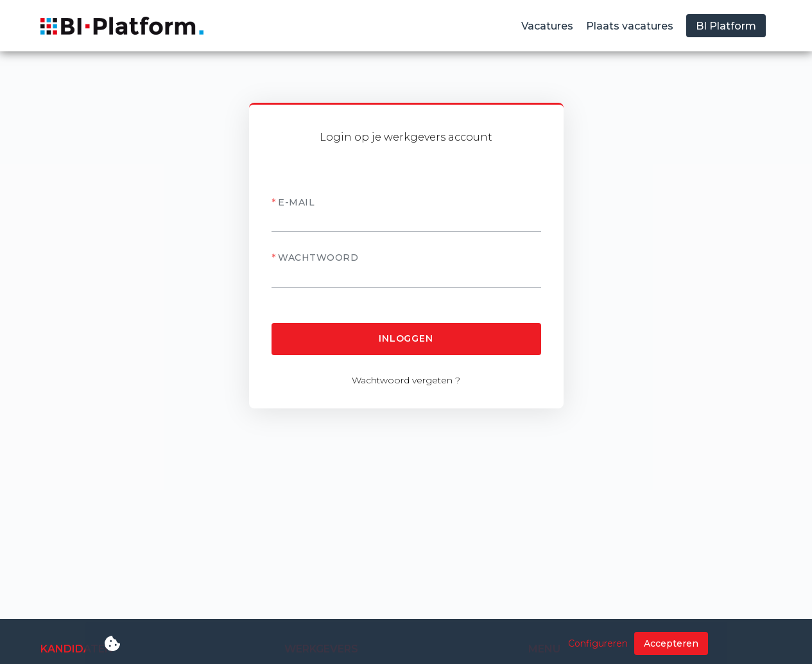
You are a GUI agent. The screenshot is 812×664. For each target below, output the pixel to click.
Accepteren (671, 643)
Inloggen (406, 338)
